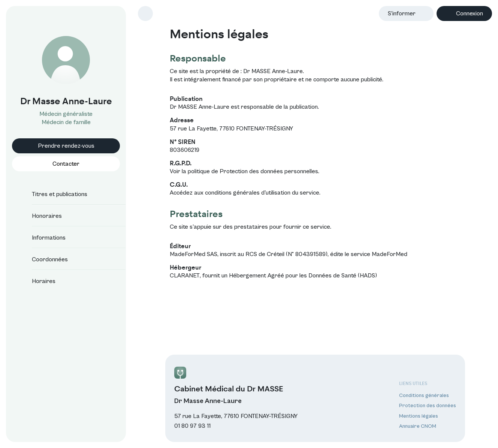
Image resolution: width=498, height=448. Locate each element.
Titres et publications (53, 194)
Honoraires (40, 216)
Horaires (37, 281)
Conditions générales (424, 396)
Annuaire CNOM (418, 426)
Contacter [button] (66, 164)
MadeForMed (390, 254)
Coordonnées (43, 259)
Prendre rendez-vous (66, 146)
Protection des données (428, 406)
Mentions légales (419, 416)
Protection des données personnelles (269, 171)
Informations (42, 238)
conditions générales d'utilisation (248, 193)
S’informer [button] (402, 13)
